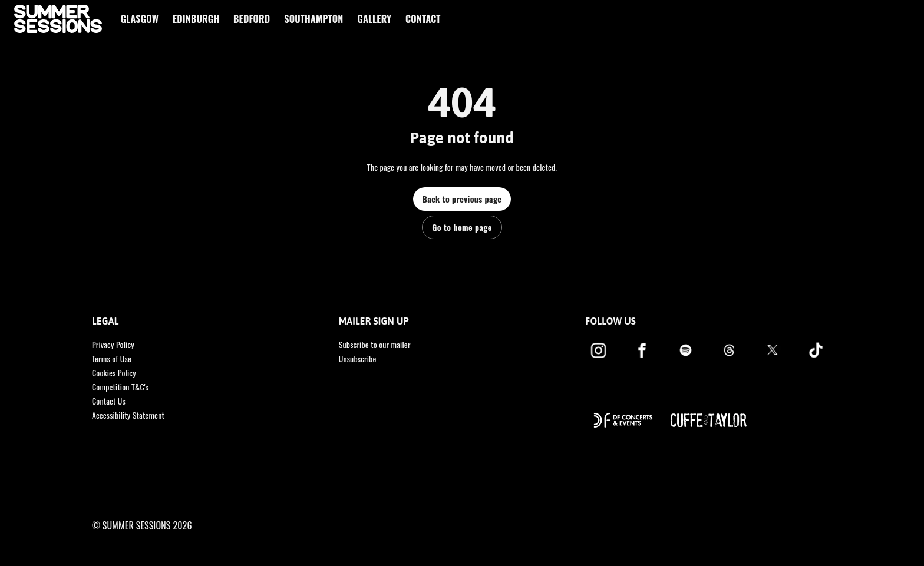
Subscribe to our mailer (375, 344)
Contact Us (109, 401)
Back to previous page (462, 199)
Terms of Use (112, 358)
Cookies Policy (114, 373)
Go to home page (462, 227)
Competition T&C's (120, 387)
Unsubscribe (358, 358)
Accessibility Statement (128, 415)
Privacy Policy (113, 344)
